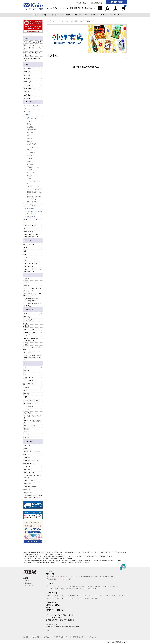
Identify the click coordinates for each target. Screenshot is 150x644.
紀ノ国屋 (29, 158)
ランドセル (27, 445)
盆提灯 (49, 598)
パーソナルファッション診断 (32, 42)
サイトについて (52, 577)
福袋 (88, 598)
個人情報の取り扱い (78, 637)
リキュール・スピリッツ (31, 263)
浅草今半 (29, 138)
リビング (101, 15)
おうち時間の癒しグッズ (31, 403)
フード (54, 15)
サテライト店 (29, 586)
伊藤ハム (29, 150)
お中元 (49, 596)
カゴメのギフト (28, 98)
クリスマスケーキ (73, 596)
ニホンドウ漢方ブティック (34, 182)
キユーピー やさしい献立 (34, 189)
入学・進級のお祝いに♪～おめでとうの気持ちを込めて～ (33, 497)
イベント (34, 15)
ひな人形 (56, 598)
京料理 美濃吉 (31, 144)
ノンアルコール (28, 266)
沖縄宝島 (29, 176)
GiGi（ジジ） (27, 455)
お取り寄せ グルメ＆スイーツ (78, 586)
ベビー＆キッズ (114, 15)
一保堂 (29, 135)
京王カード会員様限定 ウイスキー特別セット (32, 270)
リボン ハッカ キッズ (30, 481)
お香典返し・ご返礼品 (53, 605)
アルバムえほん (28, 484)
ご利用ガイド (98, 3)
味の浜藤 (29, 141)
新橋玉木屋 (30, 133)
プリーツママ (27, 353)
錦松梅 (29, 124)
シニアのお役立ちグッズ (31, 400)
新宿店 (27, 581)
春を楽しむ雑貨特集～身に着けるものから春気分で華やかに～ (32, 358)
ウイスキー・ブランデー (31, 260)
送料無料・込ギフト (30, 88)
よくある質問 (67, 579)
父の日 (114, 596)
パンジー (26, 432)
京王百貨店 (118, 642)
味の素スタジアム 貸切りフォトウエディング (32, 54)
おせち (63, 596)
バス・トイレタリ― (30, 381)
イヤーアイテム (28, 413)
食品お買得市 (31, 217)
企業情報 (26, 637)
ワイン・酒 (28, 240)
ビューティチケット (30, 45)
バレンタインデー (86, 596)
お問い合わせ (83, 3)
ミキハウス (27, 458)
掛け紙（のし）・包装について (109, 577)
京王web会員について (54, 579)
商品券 (48, 608)
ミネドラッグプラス (33, 186)
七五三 (72, 598)
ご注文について (75, 577)
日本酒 (98, 586)
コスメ (77, 15)
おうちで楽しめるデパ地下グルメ (34, 213)
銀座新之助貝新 (31, 130)
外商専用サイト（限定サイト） (56, 610)
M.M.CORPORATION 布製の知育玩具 (32, 477)
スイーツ (56, 586)
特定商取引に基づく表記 (61, 637)
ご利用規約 (47, 637)
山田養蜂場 (30, 170)
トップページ (50, 571)
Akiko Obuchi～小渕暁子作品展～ (32, 422)
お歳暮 (56, 596)
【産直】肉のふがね (33, 202)
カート (124, 9)
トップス (26, 344)
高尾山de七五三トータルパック (32, 49)
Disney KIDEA (28, 493)
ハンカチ (26, 323)
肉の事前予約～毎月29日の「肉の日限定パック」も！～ (32, 236)
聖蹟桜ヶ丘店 (29, 583)
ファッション (89, 15)
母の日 (107, 596)
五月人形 (65, 598)
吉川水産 (29, 156)
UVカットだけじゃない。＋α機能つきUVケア (32, 295)
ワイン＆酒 (65, 15)
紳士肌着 (26, 326)
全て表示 (29, 115)
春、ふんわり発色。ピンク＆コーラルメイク (32, 290)
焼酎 (25, 254)
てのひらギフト (51, 602)
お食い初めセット (29, 473)
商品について (63, 577)
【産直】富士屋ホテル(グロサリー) (34, 193)
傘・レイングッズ (29, 320)
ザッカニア (27, 490)
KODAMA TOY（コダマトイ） (33, 452)
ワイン (92, 586)
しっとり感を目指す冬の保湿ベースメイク (32, 305)
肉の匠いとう (31, 161)
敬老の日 (122, 596)
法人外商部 (36, 637)
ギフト (44, 15)
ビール (25, 257)
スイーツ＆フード (30, 102)
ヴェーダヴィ (31, 179)
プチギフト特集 (28, 232)
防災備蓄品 (27, 394)
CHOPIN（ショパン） (30, 463)
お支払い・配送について (90, 577)
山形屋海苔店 (31, 153)
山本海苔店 (30, 127)
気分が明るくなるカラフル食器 (32, 417)
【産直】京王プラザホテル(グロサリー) (34, 198)
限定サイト (49, 631)
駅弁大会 (95, 598)
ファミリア (27, 470)
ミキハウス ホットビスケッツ (32, 460)
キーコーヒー (31, 147)
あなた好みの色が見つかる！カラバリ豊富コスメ (32, 300)
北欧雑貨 (26, 429)
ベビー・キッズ (29, 442)
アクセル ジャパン (30, 426)
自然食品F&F (31, 173)
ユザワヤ (26, 435)
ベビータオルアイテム (30, 487)
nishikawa (26, 438)
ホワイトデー (27, 229)
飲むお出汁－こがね (33, 167)
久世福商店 (30, 164)
